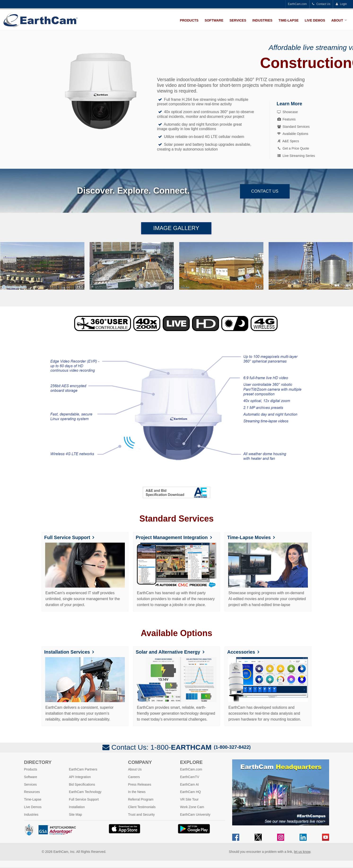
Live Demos (315, 20)
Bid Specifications (82, 784)
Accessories (241, 652)
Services (238, 20)
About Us (135, 769)
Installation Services (67, 652)
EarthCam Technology (85, 792)
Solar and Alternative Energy (168, 652)
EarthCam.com (297, 4)
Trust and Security (142, 815)
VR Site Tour (189, 799)
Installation (77, 807)
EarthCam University (195, 815)
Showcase (287, 112)
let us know (302, 852)
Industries (262, 20)
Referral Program (141, 799)
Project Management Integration (172, 537)
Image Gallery (176, 228)
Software (214, 20)
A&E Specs (288, 141)
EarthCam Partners (83, 769)
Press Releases (140, 784)
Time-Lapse (289, 20)
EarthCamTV (190, 777)
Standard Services (293, 127)
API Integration (80, 777)
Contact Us (321, 4)
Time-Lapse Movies (249, 537)
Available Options (292, 134)
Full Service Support (67, 537)
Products (189, 20)
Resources (32, 792)
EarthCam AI (190, 784)
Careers (134, 777)
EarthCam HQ (191, 792)
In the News (137, 792)
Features (286, 119)
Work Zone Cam (192, 807)
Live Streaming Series (296, 156)
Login (341, 4)
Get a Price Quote (293, 148)
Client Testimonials (142, 807)
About (337, 20)
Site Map (76, 815)
